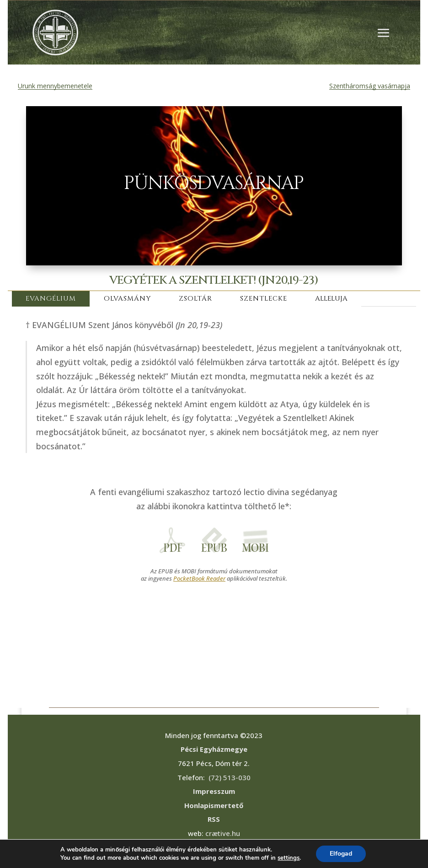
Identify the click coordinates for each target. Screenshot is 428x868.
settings (289, 858)
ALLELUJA (331, 299)
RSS (214, 819)
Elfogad (341, 854)
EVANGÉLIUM (51, 299)
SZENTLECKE (264, 299)
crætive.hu (223, 833)
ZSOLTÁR (195, 299)
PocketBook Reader (199, 578)
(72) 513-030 (230, 777)
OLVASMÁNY (127, 299)
